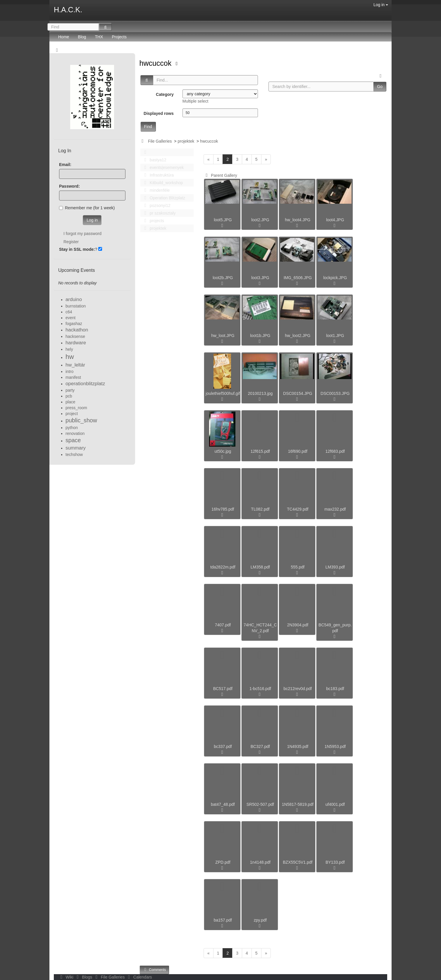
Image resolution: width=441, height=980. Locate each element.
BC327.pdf (260, 746)
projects (153, 221)
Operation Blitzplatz (163, 198)
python (72, 428)
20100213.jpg (260, 393)
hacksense (75, 336)
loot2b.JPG (223, 278)
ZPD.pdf (223, 862)
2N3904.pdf (298, 625)
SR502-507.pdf (260, 804)
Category (165, 94)
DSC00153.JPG (335, 393)
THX (99, 37)
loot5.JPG (223, 220)
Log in (381, 5)
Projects (119, 37)
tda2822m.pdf (223, 567)
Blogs (84, 977)
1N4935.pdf (298, 746)
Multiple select (195, 101)
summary (76, 448)
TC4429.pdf (298, 509)
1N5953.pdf (335, 746)
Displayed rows (159, 113)
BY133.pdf (335, 862)
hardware (76, 343)
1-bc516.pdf (260, 689)
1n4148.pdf (260, 862)
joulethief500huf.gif (223, 393)
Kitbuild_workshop (162, 183)
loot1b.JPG (260, 336)
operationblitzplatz (85, 384)
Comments (154, 970)
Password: (69, 186)
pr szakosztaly (159, 213)
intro (69, 371)
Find (148, 127)
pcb (69, 396)
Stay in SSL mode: (77, 249)
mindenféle (156, 190)
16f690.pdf (298, 451)
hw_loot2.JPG (298, 336)
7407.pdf (223, 625)
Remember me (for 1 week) (87, 208)
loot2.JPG (260, 220)
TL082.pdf (260, 509)
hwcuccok (157, 63)
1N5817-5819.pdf (298, 804)
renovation (75, 433)
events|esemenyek (163, 167)
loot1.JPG (335, 336)
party (70, 390)
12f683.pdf (335, 451)
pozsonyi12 (156, 205)
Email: (65, 165)
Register (71, 242)
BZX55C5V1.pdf (298, 862)
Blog (82, 37)
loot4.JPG (335, 220)
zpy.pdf (260, 920)
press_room (76, 408)
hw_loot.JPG (223, 336)
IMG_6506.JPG (298, 278)
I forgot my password (82, 234)
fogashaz (74, 324)
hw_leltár (75, 365)
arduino (74, 299)
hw (70, 357)
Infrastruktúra (158, 175)
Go (380, 87)
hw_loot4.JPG (298, 220)
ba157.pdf (223, 920)
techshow (74, 454)
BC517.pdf (223, 689)
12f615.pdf (260, 451)
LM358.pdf (260, 567)
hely (69, 349)
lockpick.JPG (335, 278)
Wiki (66, 977)
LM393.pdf (335, 567)
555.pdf (298, 567)
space (73, 440)
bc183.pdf (335, 689)
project (72, 414)
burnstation (76, 306)
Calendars (139, 977)
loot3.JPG (260, 278)
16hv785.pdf (223, 509)
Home (64, 37)
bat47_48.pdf (223, 804)
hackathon (77, 330)
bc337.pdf (223, 746)
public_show (81, 420)
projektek (186, 141)
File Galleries (160, 141)
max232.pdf (335, 509)
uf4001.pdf (335, 804)
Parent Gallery (220, 175)
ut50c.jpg (223, 451)
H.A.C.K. (68, 10)
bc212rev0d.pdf (298, 689)
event (70, 318)
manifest (73, 377)
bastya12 (154, 160)
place (70, 402)
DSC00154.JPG (298, 393)
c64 (69, 312)
